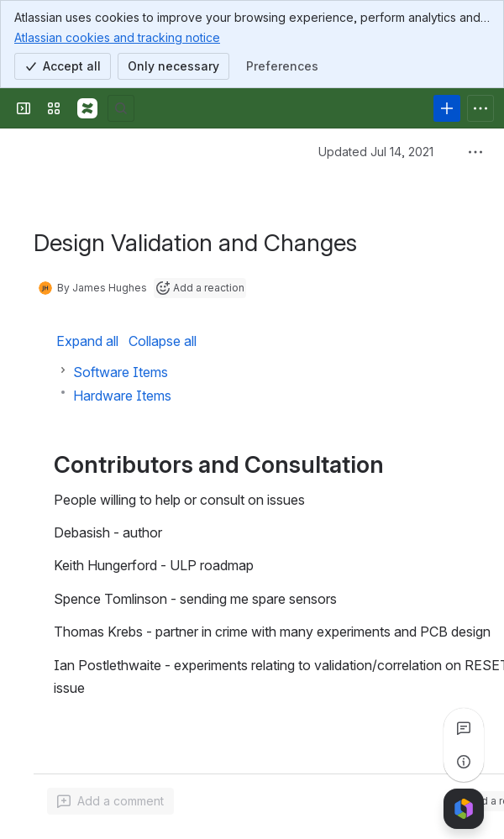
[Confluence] (87, 108)
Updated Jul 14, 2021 (376, 152)
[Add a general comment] (110, 801)
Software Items (121, 372)
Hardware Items (122, 396)
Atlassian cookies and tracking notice (117, 37)
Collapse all (163, 341)
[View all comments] (464, 728)
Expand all (87, 341)
